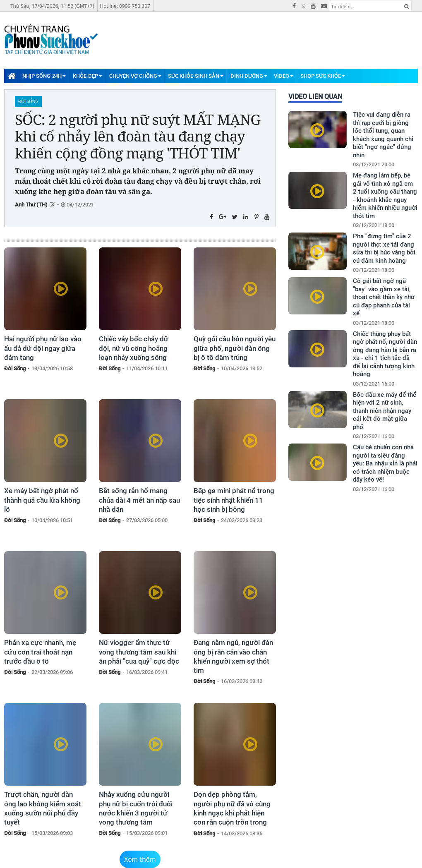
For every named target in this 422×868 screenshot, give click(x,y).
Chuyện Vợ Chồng (135, 76)
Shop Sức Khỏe (323, 76)
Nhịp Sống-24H (44, 76)
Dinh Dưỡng (249, 76)
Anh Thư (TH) (31, 205)
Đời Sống (28, 101)
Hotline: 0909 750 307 (125, 6)
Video (284, 76)
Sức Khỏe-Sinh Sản (196, 76)
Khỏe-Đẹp (88, 76)
